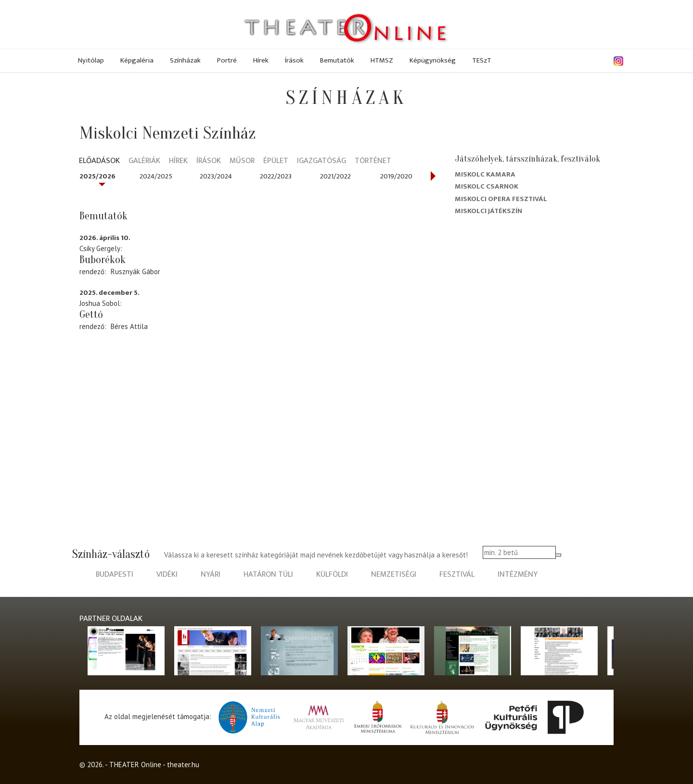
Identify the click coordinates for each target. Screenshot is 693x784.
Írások (294, 60)
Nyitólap (91, 60)
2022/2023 (276, 176)
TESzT (482, 60)
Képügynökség (433, 60)
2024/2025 (156, 176)
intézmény (518, 575)
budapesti (115, 575)
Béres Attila (129, 326)
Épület (276, 161)
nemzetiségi (394, 575)
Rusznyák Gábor (135, 272)
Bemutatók (337, 60)
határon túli (268, 575)
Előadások (99, 161)
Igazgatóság (321, 161)
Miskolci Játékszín (488, 211)
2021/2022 (335, 176)
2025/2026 (97, 176)
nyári (211, 575)
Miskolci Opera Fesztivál (501, 199)
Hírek (261, 60)
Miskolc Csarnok (487, 186)
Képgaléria (137, 60)
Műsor (242, 161)
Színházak (185, 60)
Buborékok (103, 260)
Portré (227, 60)
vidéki (167, 575)
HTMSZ (382, 60)
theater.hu (183, 765)
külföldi (332, 575)
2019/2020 (396, 176)
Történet (373, 161)
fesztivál (457, 575)
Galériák (144, 161)
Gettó (91, 315)
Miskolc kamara (485, 174)
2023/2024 (216, 176)
